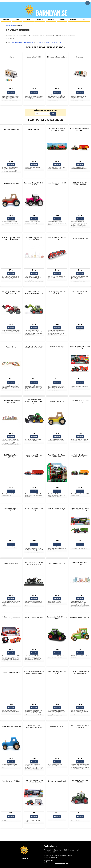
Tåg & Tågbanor (57, 42)
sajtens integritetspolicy (62, 863)
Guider (85, 20)
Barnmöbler (62, 20)
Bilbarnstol (51, 20)
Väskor (29, 20)
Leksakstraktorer (17, 42)
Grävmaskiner (40, 42)
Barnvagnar (40, 20)
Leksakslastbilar (29, 42)
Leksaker (17, 20)
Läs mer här (11, 92)
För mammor (73, 20)
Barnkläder (6, 20)
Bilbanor (48, 42)
